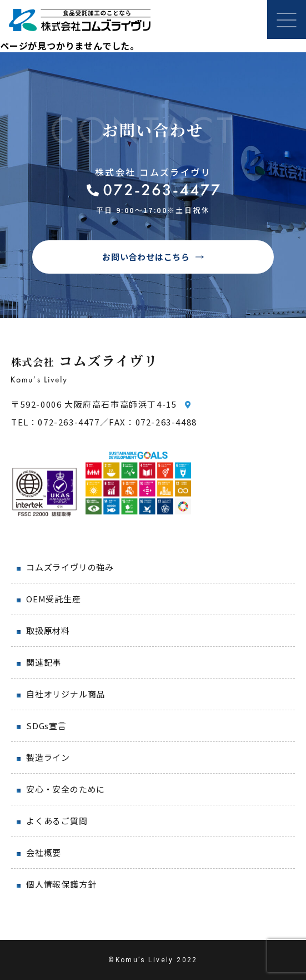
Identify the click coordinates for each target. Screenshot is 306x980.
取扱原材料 (48, 630)
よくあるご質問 (57, 821)
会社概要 (44, 852)
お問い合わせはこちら (146, 257)
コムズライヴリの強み (70, 567)
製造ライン (48, 757)
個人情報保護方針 (61, 884)
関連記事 (44, 662)
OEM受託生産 (54, 599)
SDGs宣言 (46, 726)
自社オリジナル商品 (66, 694)
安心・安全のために (66, 789)
